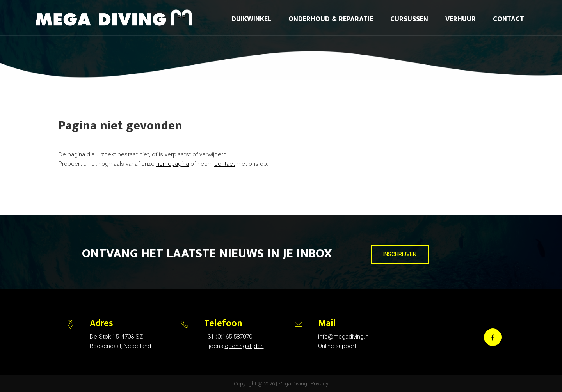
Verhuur (461, 19)
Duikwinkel (251, 19)
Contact (509, 19)
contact (225, 164)
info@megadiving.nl (344, 337)
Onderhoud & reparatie (331, 19)
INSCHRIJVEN (400, 254)
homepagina (173, 164)
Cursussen (409, 19)
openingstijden (244, 346)
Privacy (319, 383)
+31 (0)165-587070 (228, 337)
